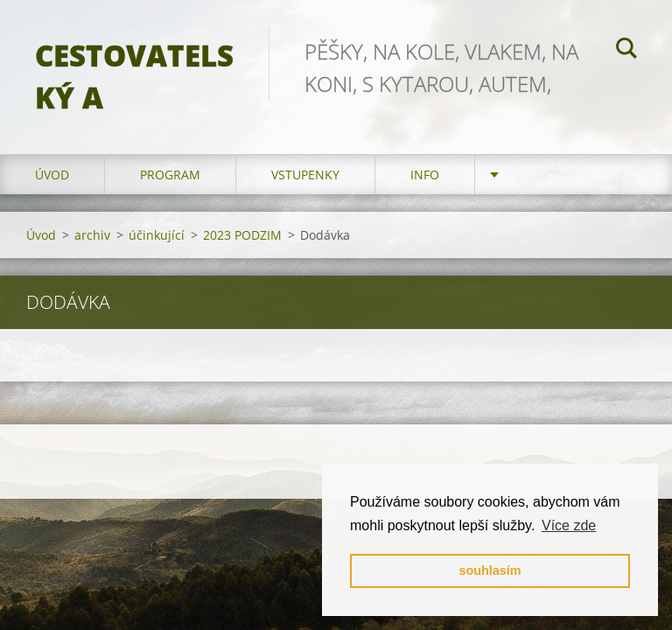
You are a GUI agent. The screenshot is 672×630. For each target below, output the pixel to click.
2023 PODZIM (242, 235)
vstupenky (305, 175)
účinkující (157, 235)
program (170, 175)
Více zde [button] (569, 525)
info (425, 175)
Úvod (52, 175)
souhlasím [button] (490, 570)
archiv (92, 235)
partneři (539, 175)
